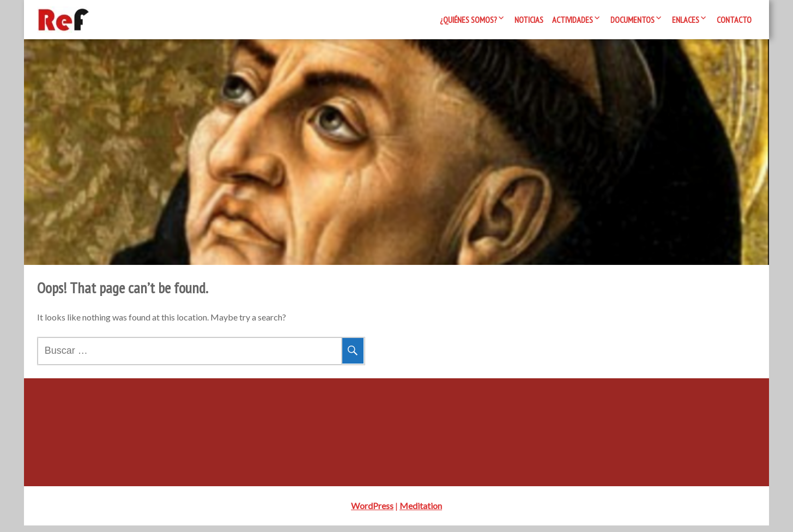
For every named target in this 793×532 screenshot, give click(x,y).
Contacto (734, 20)
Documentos (632, 20)
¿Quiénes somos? (468, 20)
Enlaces (686, 20)
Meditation (421, 512)
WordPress (372, 512)
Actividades (573, 20)
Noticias (529, 20)
